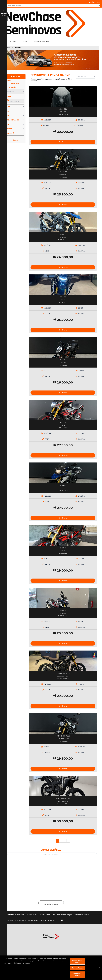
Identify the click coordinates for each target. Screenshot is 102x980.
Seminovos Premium (42, 42)
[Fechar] (100, 968)
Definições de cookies (77, 961)
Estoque (13, 42)
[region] (51, 968)
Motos (25, 42)
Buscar (15, 140)
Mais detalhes (63, 142)
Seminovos (17, 48)
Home (7, 48)
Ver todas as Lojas (51, 904)
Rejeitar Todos (77, 968)
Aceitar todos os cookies (77, 975)
